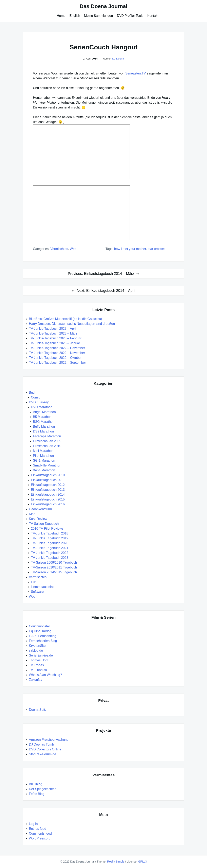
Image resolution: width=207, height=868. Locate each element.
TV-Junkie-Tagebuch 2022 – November (57, 353)
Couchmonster (39, 626)
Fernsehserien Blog (43, 641)
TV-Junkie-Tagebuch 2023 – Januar (54, 343)
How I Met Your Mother (130, 249)
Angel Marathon (44, 412)
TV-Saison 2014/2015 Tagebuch (54, 572)
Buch (33, 393)
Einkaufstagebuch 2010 (48, 475)
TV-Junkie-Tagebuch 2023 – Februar (55, 338)
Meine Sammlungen (98, 16)
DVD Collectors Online (45, 749)
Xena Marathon (44, 470)
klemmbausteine (43, 587)
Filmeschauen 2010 (47, 446)
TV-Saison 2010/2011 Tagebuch (54, 567)
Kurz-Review (38, 519)
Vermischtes (59, 249)
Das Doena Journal (103, 6)
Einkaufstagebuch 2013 (48, 490)
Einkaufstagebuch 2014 (48, 495)
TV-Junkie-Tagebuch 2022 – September (57, 363)
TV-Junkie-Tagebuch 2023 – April (53, 329)
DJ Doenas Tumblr (42, 744)
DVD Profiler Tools (130, 16)
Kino (32, 514)
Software (37, 592)
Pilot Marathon (43, 456)
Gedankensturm (40, 509)
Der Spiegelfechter (42, 789)
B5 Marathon (42, 417)
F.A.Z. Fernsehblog (43, 636)
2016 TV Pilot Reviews (47, 529)
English (75, 16)
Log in (33, 824)
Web (73, 249)
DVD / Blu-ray (39, 402)
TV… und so (38, 670)
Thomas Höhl (39, 660)
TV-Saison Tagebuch (44, 524)
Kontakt (153, 16)
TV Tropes (36, 665)
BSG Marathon (44, 422)
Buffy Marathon (44, 427)
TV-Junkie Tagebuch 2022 (50, 553)
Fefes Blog (37, 794)
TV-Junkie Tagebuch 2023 (50, 558)
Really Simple (116, 862)
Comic (35, 397)
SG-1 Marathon (44, 461)
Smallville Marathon (47, 465)
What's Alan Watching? (45, 675)
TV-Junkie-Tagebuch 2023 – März (53, 333)
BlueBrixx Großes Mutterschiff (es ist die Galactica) (65, 319)
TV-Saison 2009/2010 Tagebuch (54, 563)
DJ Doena (118, 59)
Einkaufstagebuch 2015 (48, 499)
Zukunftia (36, 680)
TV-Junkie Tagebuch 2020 (50, 543)
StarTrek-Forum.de (43, 754)
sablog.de (36, 651)
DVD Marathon (42, 407)
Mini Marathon (43, 451)
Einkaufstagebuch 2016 (48, 504)
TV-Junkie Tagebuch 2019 (50, 538)
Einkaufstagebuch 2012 (48, 485)
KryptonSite (37, 646)
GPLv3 (142, 862)
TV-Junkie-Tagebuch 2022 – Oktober (55, 358)
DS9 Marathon (43, 431)
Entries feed (37, 829)
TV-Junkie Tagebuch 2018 (50, 533)
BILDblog (36, 784)
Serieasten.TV (136, 73)
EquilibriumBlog (40, 631)
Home (61, 16)
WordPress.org (40, 838)
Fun (34, 582)
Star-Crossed (157, 249)
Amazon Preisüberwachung (49, 740)
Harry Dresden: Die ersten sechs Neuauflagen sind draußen (72, 324)
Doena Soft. (37, 710)
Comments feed (40, 833)
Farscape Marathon (47, 436)
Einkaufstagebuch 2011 (48, 480)
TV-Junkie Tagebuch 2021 (50, 548)
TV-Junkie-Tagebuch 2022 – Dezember (57, 348)
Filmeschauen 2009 (47, 441)
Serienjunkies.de (41, 655)
